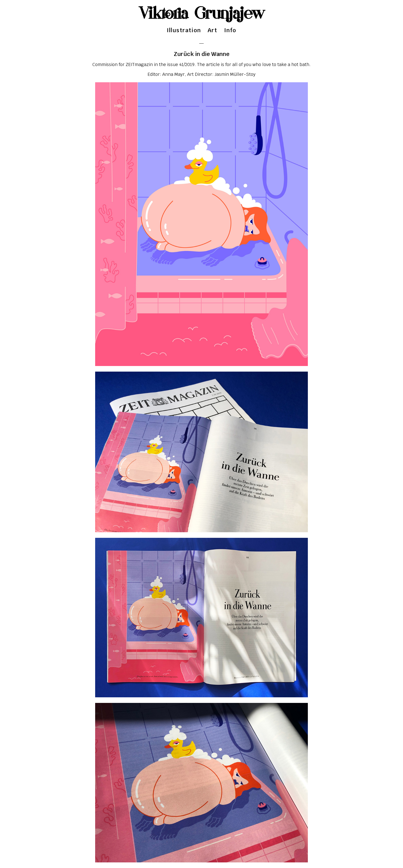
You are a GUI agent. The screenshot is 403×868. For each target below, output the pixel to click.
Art (213, 30)
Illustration (184, 30)
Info (230, 30)
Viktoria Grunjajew (202, 14)
